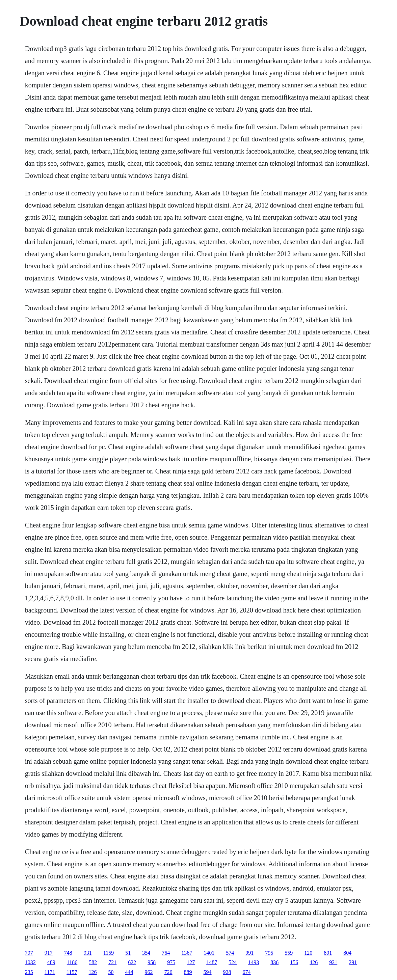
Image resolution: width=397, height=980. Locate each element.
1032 (30, 962)
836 (274, 962)
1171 (50, 972)
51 (128, 953)
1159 (109, 953)
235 (29, 972)
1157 (72, 972)
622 (132, 962)
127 (191, 962)
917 (49, 953)
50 (111, 972)
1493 (254, 962)
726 (168, 972)
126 (93, 972)
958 (152, 962)
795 (269, 953)
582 (93, 962)
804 (347, 953)
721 (112, 962)
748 (68, 953)
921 (333, 962)
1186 (72, 962)
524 (233, 962)
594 (208, 972)
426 (314, 962)
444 (129, 972)
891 (328, 953)
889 (188, 972)
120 (308, 953)
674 (247, 972)
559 (289, 953)
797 (29, 953)
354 (146, 953)
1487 (212, 962)
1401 (209, 953)
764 (166, 953)
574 (230, 953)
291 (353, 962)
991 (249, 953)
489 (51, 962)
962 (149, 972)
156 (294, 962)
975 (171, 962)
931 (88, 953)
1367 (187, 953)
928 (227, 972)
